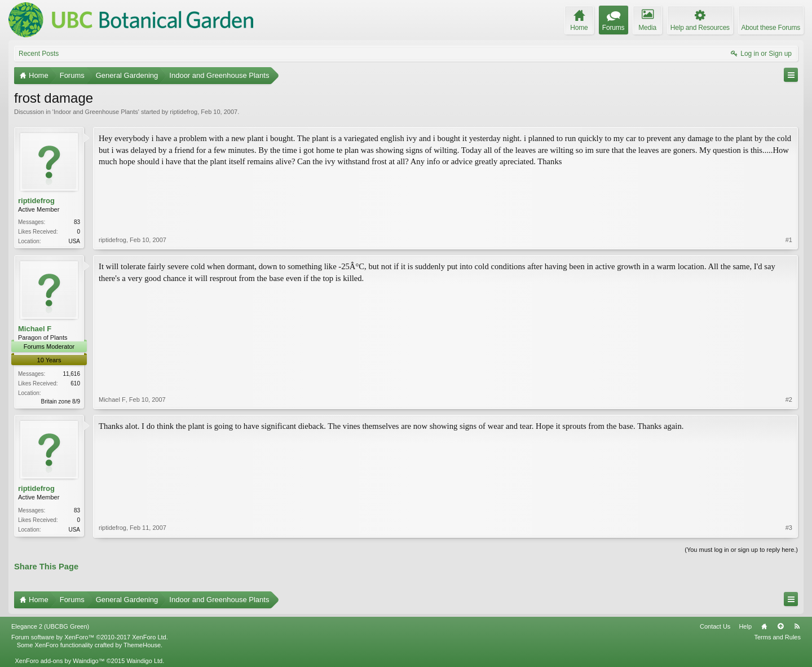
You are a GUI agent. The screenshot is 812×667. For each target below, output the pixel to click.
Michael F (35, 329)
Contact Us (715, 626)
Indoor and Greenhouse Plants (96, 112)
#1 (789, 240)
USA (74, 241)
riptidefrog (184, 112)
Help (745, 626)
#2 (789, 400)
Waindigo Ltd (144, 661)
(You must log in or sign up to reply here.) (741, 550)
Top (780, 626)
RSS (797, 626)
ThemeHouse (142, 645)
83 (77, 222)
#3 (789, 528)
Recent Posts (39, 54)
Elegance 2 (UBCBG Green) (50, 626)
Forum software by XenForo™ (90, 637)
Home (764, 626)
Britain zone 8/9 (61, 401)
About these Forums (771, 28)
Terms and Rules (777, 637)
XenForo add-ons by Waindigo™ (59, 661)
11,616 (71, 374)
